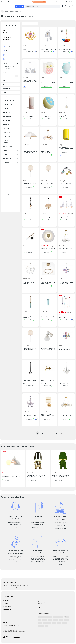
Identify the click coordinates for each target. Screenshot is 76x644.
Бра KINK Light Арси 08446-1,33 (30, 250)
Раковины (41, 626)
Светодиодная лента (58, 617)
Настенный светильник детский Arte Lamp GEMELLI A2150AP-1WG (48, 349)
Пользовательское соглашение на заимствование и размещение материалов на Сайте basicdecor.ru (14, 632)
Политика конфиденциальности (11, 625)
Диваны (44, 620)
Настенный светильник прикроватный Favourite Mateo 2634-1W (48, 415)
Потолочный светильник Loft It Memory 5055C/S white (30, 184)
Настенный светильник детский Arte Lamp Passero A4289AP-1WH (48, 49)
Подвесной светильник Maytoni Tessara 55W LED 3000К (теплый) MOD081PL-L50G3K (48, 282)
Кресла (50, 620)
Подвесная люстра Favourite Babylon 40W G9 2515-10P (47, 152)
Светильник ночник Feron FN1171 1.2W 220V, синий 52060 (66, 83)
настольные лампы (7, 35)
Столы (61, 620)
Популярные (30, 24)
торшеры (5, 42)
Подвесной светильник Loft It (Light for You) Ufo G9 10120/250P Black (30, 382)
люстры (5, 28)
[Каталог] (19, 6)
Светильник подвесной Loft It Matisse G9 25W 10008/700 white (66, 249)
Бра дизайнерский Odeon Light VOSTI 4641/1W (48, 317)
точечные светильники (8, 37)
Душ (46, 626)
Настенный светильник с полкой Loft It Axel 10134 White (30, 152)
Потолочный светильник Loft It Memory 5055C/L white (30, 349)
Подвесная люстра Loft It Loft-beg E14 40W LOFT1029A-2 (48, 217)
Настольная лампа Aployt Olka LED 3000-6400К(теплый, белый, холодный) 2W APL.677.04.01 (61, 477)
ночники (5, 32)
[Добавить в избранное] (37, 29)
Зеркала (66, 620)
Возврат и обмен (7, 610)
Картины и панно (47, 623)
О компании (4, 2)
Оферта (5, 622)
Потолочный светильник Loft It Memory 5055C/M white (48, 184)
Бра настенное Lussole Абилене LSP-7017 (48, 249)
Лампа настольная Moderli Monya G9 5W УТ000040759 (11, 477)
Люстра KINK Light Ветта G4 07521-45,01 (29, 283)
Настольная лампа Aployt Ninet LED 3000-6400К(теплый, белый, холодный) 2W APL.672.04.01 (36, 477)
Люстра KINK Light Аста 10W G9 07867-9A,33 (66, 416)
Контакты (5, 616)
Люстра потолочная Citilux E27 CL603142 (30, 49)
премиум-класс (7, 40)
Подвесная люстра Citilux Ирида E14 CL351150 (30, 416)
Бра (40, 620)
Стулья (56, 620)
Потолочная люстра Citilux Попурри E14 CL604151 (65, 184)
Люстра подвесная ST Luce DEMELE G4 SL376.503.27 (65, 383)
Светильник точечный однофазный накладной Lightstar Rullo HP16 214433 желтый (66, 149)
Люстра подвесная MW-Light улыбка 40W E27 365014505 (65, 49)
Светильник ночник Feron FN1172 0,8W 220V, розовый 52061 (30, 116)
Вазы (40, 623)
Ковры (54, 623)
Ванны (59, 623)
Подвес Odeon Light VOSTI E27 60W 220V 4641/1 (30, 317)
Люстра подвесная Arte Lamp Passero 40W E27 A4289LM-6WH (30, 81)
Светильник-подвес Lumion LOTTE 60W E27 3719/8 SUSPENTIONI (65, 316)
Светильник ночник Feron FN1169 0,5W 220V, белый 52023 (48, 83)
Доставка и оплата (7, 606)
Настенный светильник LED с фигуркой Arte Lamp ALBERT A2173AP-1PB (47, 382)
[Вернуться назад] (2, 11)
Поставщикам (6, 613)
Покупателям (6, 600)
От (4, 76)
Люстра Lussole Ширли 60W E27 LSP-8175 (66, 217)
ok (17, 76)
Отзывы (4, 619)
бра (4, 30)
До (10, 76)
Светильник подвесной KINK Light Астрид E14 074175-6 (66, 283)
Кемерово (59, 2)
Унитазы (65, 623)
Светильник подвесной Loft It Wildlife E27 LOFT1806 (65, 116)
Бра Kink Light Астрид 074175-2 (66, 350)
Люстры (67, 617)
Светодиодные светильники (45, 617)
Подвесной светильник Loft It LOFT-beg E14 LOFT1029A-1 (30, 217)
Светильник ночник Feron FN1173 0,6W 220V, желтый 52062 (48, 116)
